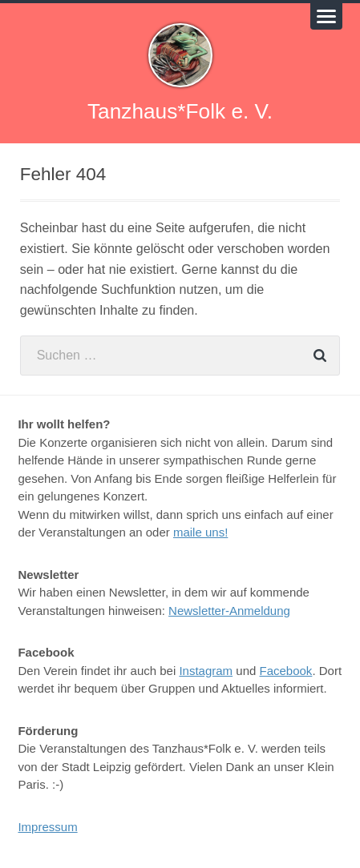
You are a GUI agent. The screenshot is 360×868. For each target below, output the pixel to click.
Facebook (286, 671)
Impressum (47, 827)
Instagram (206, 671)
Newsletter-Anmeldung (229, 611)
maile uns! (200, 532)
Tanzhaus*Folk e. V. (180, 111)
